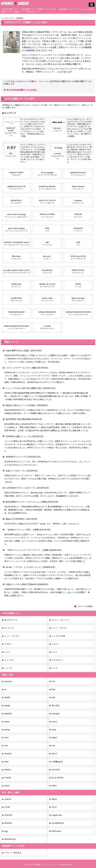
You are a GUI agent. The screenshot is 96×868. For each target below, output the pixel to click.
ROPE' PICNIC (78, 271)
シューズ (8, 668)
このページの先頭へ (85, 606)
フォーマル (9, 660)
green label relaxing (16, 229)
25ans (7, 786)
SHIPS (78, 285)
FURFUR (78, 215)
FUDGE (8, 778)
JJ (5, 689)
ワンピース (9, 628)
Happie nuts (57, 815)
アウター (8, 644)
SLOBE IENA (16, 299)
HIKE (47, 229)
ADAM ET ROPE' (16, 174)
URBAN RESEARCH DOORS (78, 313)
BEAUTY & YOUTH (47, 202)
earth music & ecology (16, 215)
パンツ (7, 652)
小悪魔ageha (57, 762)
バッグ (55, 668)
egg (6, 831)
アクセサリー (57, 660)
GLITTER (56, 770)
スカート (56, 644)
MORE (7, 697)
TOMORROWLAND (16, 313)
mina (6, 738)
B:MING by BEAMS (47, 188)
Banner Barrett (78, 188)
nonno (54, 722)
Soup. (54, 730)
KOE (78, 243)
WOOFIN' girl (10, 839)
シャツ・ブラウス (59, 628)
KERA (54, 786)
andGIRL (8, 714)
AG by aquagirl (47, 174)
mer (53, 746)
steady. (7, 706)
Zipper (54, 738)
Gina (6, 762)
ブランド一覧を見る (13, 853)
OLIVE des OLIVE (78, 257)
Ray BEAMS (47, 271)
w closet (47, 327)
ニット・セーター (12, 636)
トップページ (7, 18)
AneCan (8, 799)
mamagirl (56, 714)
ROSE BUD (16, 285)
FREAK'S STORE (47, 215)
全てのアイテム (11, 620)
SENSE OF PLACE (47, 285)
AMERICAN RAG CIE (16, 188)
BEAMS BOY (16, 202)
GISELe (8, 770)
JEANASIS (78, 229)
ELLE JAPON (57, 778)
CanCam (8, 681)
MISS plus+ (57, 831)
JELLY (54, 754)
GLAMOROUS (58, 823)
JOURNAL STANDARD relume (16, 243)
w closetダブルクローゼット (58, 155)
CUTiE (7, 807)
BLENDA (8, 823)
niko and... (47, 257)
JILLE (54, 807)
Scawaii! (8, 754)
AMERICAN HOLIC (78, 174)
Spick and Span (78, 299)
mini (6, 746)
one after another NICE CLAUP (16, 271)
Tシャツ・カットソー (61, 620)
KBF (47, 243)
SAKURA (8, 815)
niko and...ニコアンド (58, 129)
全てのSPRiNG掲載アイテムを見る (22, 90)
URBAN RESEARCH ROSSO (16, 327)
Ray (53, 689)
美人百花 (56, 706)
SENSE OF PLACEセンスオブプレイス (12, 131)
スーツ (55, 652)
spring (7, 730)
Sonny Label (47, 299)
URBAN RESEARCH (47, 313)
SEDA (54, 799)
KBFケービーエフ (12, 154)
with (53, 697)
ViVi (53, 681)
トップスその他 (58, 636)
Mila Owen (16, 257)
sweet (7, 722)
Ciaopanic (78, 202)
